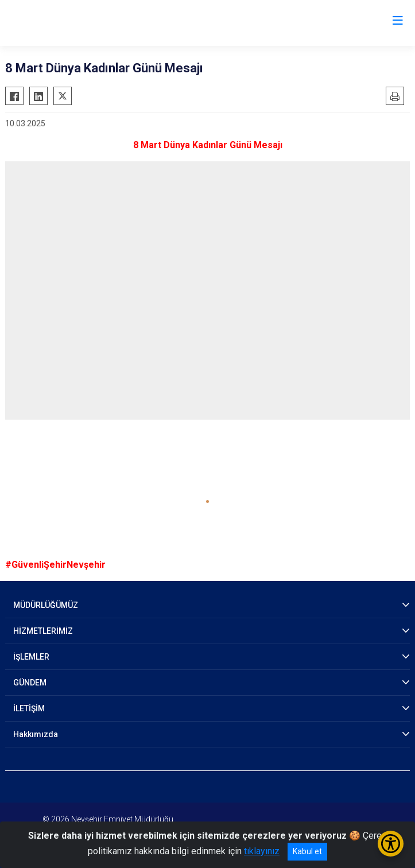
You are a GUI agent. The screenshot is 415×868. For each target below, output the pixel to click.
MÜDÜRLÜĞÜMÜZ (46, 605)
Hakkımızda (36, 734)
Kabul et (307, 851)
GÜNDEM (30, 683)
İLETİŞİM (29, 708)
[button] (207, 501)
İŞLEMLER (31, 657)
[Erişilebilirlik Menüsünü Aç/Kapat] (391, 844)
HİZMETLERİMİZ (43, 631)
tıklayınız (262, 851)
